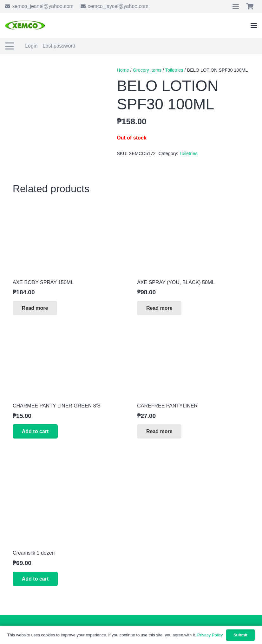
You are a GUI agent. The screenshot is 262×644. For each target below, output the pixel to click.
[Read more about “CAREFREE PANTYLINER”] (159, 431)
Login (31, 46)
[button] (236, 6)
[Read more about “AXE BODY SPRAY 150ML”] (35, 308)
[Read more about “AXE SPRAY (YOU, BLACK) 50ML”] (159, 308)
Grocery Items (147, 70)
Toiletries (174, 70)
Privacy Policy (210, 635)
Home (123, 70)
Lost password (59, 46)
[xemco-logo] (25, 25)
